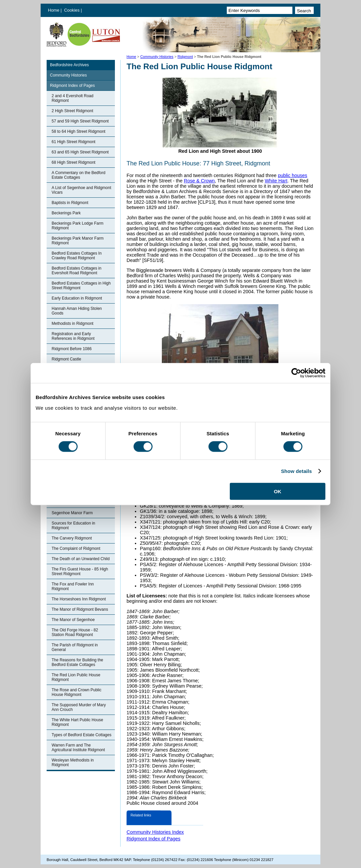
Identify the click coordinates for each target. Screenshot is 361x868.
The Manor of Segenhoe (73, 620)
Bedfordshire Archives (69, 65)
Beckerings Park (66, 213)
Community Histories (157, 57)
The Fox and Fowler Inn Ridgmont (73, 586)
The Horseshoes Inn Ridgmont (79, 599)
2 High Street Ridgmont (72, 111)
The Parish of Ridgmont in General (75, 647)
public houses (292, 175)
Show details (297, 471)
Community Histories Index (155, 832)
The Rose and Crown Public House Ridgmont (76, 692)
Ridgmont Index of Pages (72, 86)
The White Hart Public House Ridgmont (77, 722)
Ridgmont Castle (66, 359)
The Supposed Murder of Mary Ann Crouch (79, 707)
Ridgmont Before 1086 (72, 349)
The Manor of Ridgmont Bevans (80, 609)
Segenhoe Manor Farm (72, 513)
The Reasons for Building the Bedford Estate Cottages (77, 662)
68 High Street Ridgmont (73, 162)
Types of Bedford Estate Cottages (81, 735)
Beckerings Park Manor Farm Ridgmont (78, 241)
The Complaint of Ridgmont (76, 548)
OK (278, 491)
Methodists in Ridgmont (72, 324)
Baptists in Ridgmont (70, 203)
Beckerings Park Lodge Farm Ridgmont (77, 226)
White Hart (276, 181)
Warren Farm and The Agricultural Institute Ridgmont (78, 748)
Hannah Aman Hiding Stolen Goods (77, 311)
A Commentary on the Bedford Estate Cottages (78, 175)
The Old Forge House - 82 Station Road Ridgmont (75, 632)
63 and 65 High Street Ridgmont (80, 152)
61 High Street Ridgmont (73, 142)
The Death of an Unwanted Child (81, 559)
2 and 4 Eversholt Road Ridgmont (72, 98)
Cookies (73, 10)
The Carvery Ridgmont (72, 538)
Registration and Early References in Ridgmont (73, 336)
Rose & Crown (199, 181)
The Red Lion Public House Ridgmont (76, 677)
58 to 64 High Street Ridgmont (78, 131)
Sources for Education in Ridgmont (73, 526)
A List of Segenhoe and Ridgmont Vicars (81, 190)
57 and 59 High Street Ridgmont (80, 121)
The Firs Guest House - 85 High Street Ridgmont (80, 571)
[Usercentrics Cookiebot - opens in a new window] (296, 373)
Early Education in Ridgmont (77, 298)
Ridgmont (185, 57)
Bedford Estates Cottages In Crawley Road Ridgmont (77, 256)
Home (54, 10)
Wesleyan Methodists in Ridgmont (73, 762)
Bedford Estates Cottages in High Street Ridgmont (81, 286)
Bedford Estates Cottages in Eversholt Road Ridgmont (76, 271)
